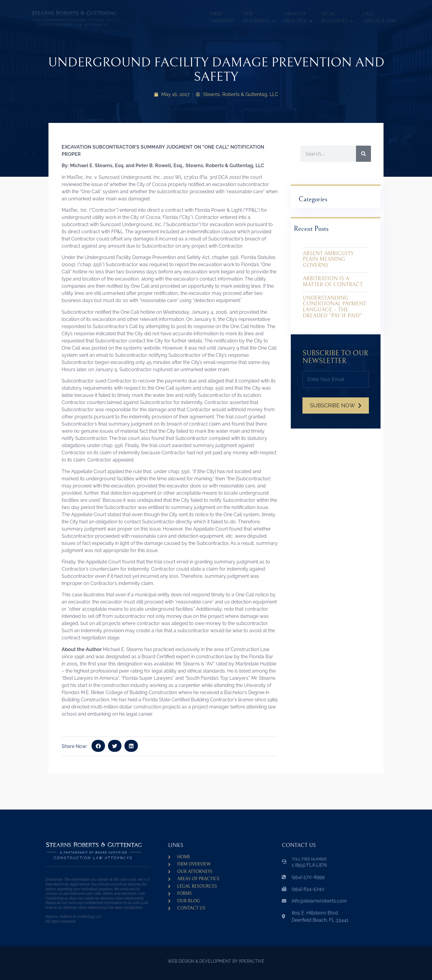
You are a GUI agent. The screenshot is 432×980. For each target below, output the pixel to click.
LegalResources (337, 18)
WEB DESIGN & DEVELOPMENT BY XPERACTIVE (216, 961)
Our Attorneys (259, 18)
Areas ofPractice (298, 18)
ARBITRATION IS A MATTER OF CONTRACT (333, 282)
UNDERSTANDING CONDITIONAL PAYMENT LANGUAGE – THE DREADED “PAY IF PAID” (334, 307)
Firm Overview (222, 17)
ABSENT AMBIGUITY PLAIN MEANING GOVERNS (328, 259)
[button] (98, 746)
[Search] (363, 154)
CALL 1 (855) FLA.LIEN (379, 17)
